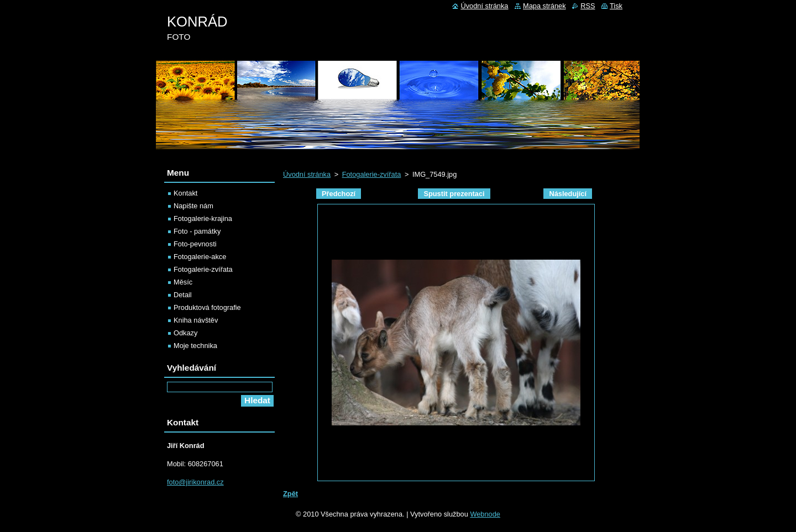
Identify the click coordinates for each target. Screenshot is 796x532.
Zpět (290, 494)
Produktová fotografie (207, 307)
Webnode (485, 514)
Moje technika (195, 346)
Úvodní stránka (307, 174)
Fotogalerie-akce (200, 257)
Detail (183, 295)
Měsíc (183, 282)
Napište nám (193, 206)
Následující (568, 194)
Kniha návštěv (196, 320)
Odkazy (185, 333)
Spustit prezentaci (454, 194)
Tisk (616, 6)
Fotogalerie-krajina (203, 218)
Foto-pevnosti (195, 244)
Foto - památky (197, 231)
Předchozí (339, 194)
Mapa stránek (544, 6)
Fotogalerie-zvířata (372, 174)
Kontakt (185, 193)
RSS (588, 6)
